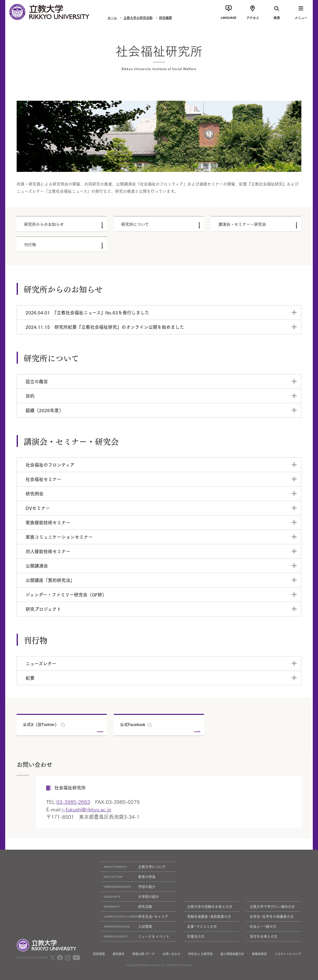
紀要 (30, 678)
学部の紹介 (128, 887)
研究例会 (35, 493)
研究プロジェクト (43, 609)
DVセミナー (38, 508)
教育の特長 (128, 877)
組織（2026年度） (44, 410)
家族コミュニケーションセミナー (59, 537)
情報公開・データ (143, 954)
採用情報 (99, 954)
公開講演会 (37, 566)
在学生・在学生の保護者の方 (272, 916)
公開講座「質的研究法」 (50, 580)
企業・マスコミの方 (202, 926)
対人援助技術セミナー (48, 551)
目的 (30, 396)
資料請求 (119, 954)
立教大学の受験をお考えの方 (210, 906)
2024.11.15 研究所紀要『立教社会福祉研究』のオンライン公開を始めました (105, 327)
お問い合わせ (171, 954)
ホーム (112, 17)
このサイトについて (288, 954)
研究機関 (165, 17)
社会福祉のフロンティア (50, 465)
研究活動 (126, 906)
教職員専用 (259, 954)
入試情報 (126, 926)
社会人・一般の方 (263, 926)
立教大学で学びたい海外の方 (272, 906)
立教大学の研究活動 (138, 17)
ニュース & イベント (135, 936)
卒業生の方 (196, 936)
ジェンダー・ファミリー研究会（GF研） (66, 594)
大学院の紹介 (130, 897)
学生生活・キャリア (134, 916)
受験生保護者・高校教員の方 (209, 916)
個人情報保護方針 (232, 954)
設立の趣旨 (37, 381)
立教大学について (133, 867)
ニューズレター (41, 663)
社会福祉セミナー (43, 479)
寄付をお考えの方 (264, 936)
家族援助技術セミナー (48, 522)
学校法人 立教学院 (200, 954)
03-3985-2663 (73, 802)
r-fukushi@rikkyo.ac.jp (87, 809)
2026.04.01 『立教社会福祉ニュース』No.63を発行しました (87, 312)
